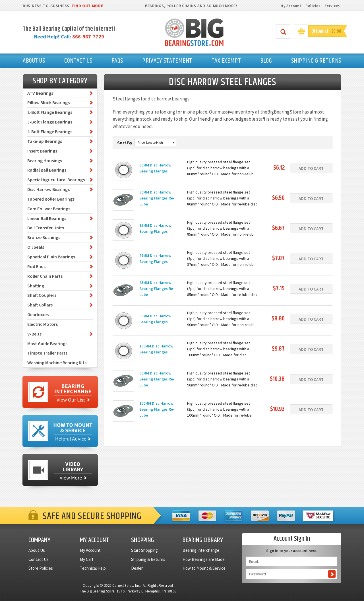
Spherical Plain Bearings (51, 257)
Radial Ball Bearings (47, 170)
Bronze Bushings (44, 237)
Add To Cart (311, 168)
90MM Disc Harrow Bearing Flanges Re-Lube (157, 379)
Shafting (36, 286)
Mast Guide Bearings (47, 343)
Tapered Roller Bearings (51, 199)
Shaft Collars (40, 305)
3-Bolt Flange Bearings (50, 122)
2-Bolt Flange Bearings (50, 112)
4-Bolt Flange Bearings (50, 131)
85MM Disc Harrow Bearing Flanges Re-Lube (157, 289)
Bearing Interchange (201, 550)
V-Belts (34, 334)
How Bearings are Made (204, 559)
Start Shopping (144, 550)
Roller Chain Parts (45, 276)
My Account (291, 6)
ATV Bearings (40, 93)
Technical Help (93, 568)
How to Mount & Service (204, 568)
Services (332, 6)
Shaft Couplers (42, 295)
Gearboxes (38, 314)
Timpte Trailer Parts (47, 353)
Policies (313, 6)
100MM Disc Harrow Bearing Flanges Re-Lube (157, 409)
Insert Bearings (42, 151)
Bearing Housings (45, 160)
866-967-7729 (88, 37)
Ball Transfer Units (46, 228)
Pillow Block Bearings (48, 102)
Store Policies (41, 568)
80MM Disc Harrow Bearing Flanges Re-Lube (157, 198)
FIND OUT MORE (87, 6)
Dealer (137, 568)
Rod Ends (36, 266)
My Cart (87, 559)
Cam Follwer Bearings (49, 209)
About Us (37, 550)
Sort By (125, 143)
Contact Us (39, 559)
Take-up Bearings (45, 141)
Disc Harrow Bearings (48, 189)
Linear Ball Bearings (47, 218)
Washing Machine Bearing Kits (57, 363)
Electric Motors (43, 324)
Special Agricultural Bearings (56, 180)
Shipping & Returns (148, 559)
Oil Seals (36, 247)
